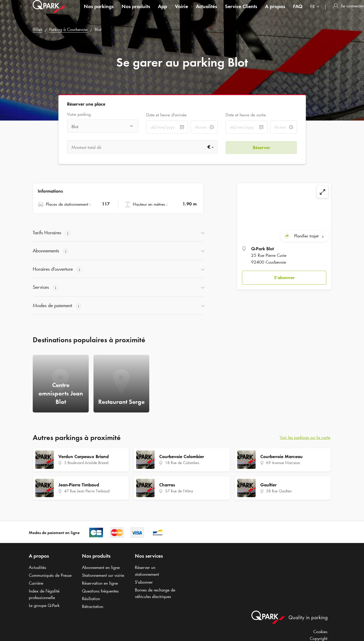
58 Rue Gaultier (279, 491)
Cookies (320, 632)
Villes (37, 29)
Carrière (36, 583)
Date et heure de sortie (246, 115)
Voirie (181, 12)
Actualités (206, 12)
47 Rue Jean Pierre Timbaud (87, 491)
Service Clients (241, 12)
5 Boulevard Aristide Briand (86, 463)
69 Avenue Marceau (283, 463)
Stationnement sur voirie (103, 575)
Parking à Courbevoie (68, 29)
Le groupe (44, 605)
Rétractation (93, 606)
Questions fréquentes (100, 591)
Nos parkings (99, 12)
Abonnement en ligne (101, 567)
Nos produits (136, 12)
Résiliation (91, 599)
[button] (284, 277)
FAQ (298, 12)
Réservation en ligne (100, 583)
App (162, 12)
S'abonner (284, 277)
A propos (275, 12)
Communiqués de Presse (50, 575)
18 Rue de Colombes (182, 463)
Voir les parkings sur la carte (305, 437)
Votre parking (79, 114)
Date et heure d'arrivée (166, 115)
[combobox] (316, 12)
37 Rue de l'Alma (179, 491)
